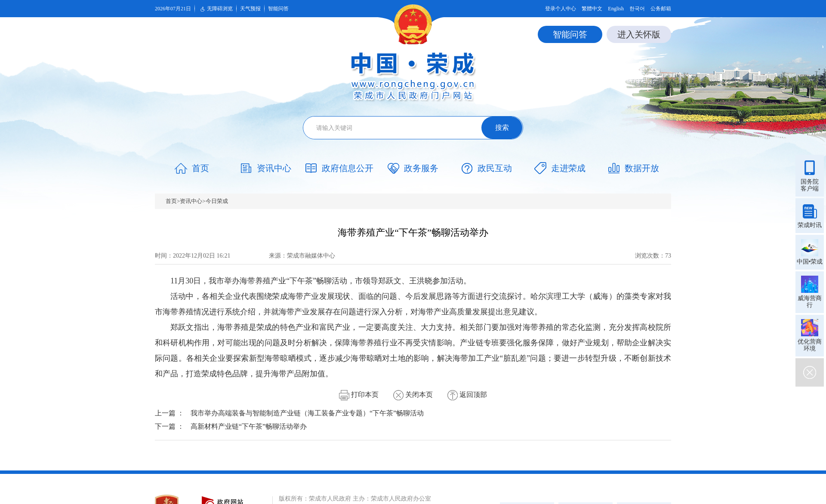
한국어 (637, 9)
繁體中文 (592, 9)
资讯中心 (191, 201)
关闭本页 (413, 395)
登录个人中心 (561, 9)
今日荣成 (217, 201)
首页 (171, 201)
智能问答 (278, 9)
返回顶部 (467, 395)
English (616, 9)
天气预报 (250, 9)
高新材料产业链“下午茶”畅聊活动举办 (249, 426)
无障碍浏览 (216, 9)
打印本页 (359, 395)
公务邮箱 (661, 9)
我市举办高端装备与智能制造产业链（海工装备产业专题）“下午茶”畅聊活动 (307, 413)
